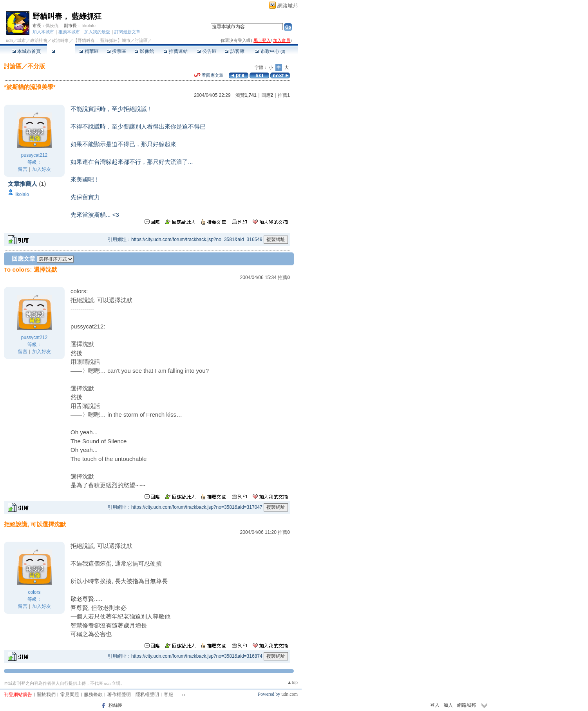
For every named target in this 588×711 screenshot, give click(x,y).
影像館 (144, 51)
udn (9, 40)
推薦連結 (176, 51)
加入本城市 (43, 32)
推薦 (284, 95)
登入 (435, 705)
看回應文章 (209, 75)
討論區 (61, 51)
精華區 (89, 51)
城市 (22, 40)
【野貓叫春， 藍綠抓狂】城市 (102, 40)
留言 (23, 169)
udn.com (289, 694)
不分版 (36, 66)
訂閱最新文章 (127, 32)
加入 (448, 705)
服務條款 (93, 695)
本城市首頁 (26, 51)
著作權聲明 (119, 695)
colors (34, 592)
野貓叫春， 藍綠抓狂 (67, 16)
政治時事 (60, 40)
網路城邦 (288, 6)
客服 (168, 695)
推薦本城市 (69, 32)
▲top (292, 682)
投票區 (117, 51)
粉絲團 (116, 705)
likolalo (89, 25)
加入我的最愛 (97, 32)
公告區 (207, 51)
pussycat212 (34, 155)
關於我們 (46, 695)
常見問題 (70, 695)
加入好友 (42, 169)
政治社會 (39, 40)
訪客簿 (234, 51)
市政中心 (270, 51)
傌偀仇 (52, 25)
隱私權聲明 (147, 695)
